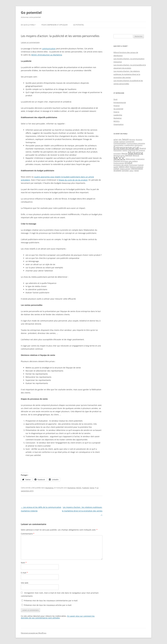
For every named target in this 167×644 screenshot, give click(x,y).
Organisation (119, 124)
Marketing (49, 488)
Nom (24, 563)
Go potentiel (31, 13)
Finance (117, 106)
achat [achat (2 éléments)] (116, 139)
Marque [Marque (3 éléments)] (129, 155)
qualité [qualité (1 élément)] (116, 167)
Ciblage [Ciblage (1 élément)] (116, 142)
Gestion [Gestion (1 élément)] (125, 150)
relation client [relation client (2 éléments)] (124, 167)
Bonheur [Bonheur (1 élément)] (132, 140)
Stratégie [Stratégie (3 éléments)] (117, 170)
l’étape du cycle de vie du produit (73, 180)
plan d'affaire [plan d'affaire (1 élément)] (133, 161)
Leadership (118, 115)
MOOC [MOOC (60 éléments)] (119, 158)
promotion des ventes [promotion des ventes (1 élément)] (121, 165)
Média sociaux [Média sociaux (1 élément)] (131, 159)
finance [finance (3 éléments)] (143, 148)
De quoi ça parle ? (28, 25)
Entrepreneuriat (120, 102)
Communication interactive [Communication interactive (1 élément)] (136, 143)
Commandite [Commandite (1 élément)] (130, 142)
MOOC (79, 488)
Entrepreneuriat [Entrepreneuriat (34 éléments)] (126, 148)
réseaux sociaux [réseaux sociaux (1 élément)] (125, 169)
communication (49, 49)
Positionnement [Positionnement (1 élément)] (119, 163)
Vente (92, 488)
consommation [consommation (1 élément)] (119, 145)
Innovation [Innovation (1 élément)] (117, 154)
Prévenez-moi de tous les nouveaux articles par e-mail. (48, 605)
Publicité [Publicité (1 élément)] (141, 165)
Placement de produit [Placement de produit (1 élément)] (121, 161)
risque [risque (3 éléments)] (116, 168)
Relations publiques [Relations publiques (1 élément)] (137, 167)
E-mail (24, 573)
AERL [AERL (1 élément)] (120, 140)
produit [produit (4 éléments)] (129, 163)
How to (116, 112)
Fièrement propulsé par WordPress (34, 633)
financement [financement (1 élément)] (118, 150)
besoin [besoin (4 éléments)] (126, 139)
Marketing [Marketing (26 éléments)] (135, 153)
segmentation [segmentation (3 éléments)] (137, 168)
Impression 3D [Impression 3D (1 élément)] (133, 150)
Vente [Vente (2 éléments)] (136, 170)
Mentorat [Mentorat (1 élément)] (136, 155)
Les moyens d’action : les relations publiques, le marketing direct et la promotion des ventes (82, 511)
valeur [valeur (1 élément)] (131, 171)
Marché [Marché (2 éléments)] (124, 153)
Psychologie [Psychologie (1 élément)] (133, 165)
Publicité (86, 488)
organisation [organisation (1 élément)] (140, 159)
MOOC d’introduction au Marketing (47, 55)
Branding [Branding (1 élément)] (139, 140)
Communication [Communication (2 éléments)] (120, 143)
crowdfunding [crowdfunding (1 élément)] (129, 145)
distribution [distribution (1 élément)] (138, 145)
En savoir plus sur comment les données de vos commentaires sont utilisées (58, 617)
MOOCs (117, 121)
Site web (25, 583)
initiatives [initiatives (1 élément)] (142, 150)
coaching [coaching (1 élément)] (122, 142)
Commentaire (28, 534)
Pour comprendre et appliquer (54, 25)
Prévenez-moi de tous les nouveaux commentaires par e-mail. (51, 601)
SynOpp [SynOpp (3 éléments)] (125, 170)
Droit (115, 99)
